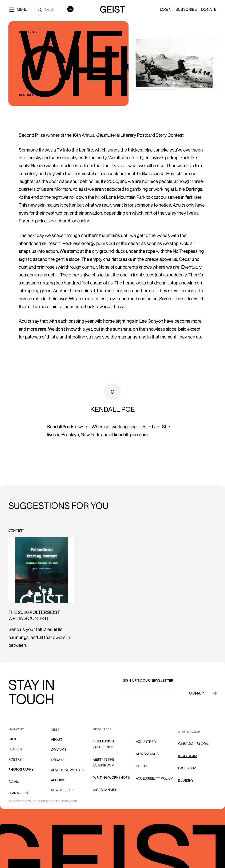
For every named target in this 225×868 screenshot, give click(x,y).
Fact (13, 739)
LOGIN (166, 9)
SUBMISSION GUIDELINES (104, 744)
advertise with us (67, 770)
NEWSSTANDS (147, 754)
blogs (141, 766)
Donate (209, 9)
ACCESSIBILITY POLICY (154, 778)
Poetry (15, 759)
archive (58, 780)
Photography (21, 769)
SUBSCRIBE (186, 9)
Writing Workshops (112, 777)
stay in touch (189, 732)
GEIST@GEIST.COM (193, 744)
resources (102, 729)
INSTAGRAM (188, 756)
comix (14, 782)
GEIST (55, 729)
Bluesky (186, 780)
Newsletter (62, 790)
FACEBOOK (187, 768)
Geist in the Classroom (104, 762)
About (57, 739)
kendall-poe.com (131, 435)
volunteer (146, 742)
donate (58, 760)
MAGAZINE (16, 729)
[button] (20, 9)
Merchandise (105, 790)
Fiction (15, 749)
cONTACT (59, 750)
